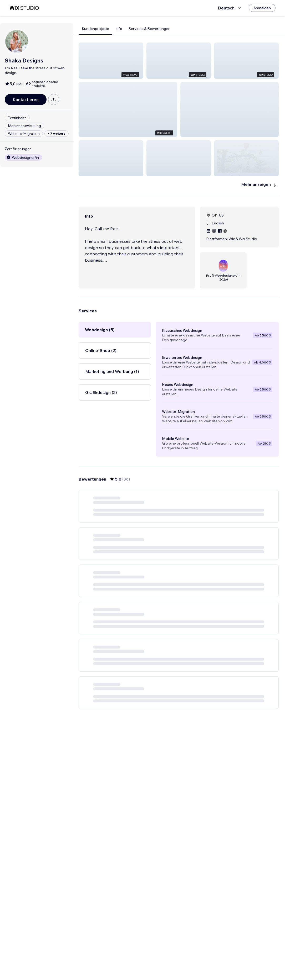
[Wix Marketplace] (24, 8)
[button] (111, 61)
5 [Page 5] (193, 966)
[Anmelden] (262, 8)
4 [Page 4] (183, 966)
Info (119, 29)
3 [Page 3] (174, 966)
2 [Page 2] (165, 966)
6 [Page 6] (202, 966)
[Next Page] (212, 966)
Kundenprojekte (95, 29)
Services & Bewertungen (149, 29)
